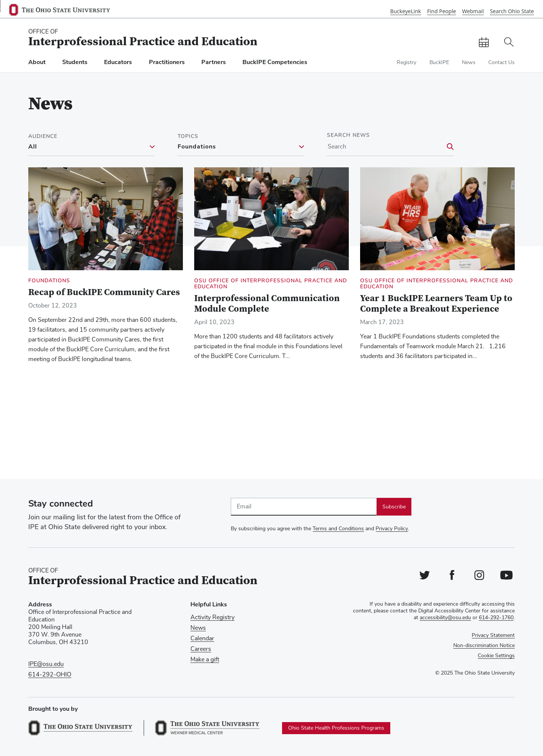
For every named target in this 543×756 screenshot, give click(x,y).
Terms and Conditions (338, 529)
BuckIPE (439, 63)
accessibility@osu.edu (445, 618)
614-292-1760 (496, 618)
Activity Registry (212, 617)
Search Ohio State (512, 11)
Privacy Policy (392, 529)
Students (75, 62)
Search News (348, 135)
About (37, 62)
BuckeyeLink (406, 11)
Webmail (473, 11)
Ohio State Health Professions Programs (336, 728)
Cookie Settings (496, 656)
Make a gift (205, 660)
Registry (406, 63)
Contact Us (502, 63)
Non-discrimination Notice (484, 646)
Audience (43, 136)
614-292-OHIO (50, 675)
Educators (118, 62)
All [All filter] (33, 147)
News (469, 63)
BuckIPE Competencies (275, 62)
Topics (188, 136)
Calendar (202, 638)
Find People (442, 11)
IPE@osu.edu (46, 664)
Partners (214, 62)
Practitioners (167, 62)
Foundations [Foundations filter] (197, 147)
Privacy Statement (493, 635)
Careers (201, 649)
